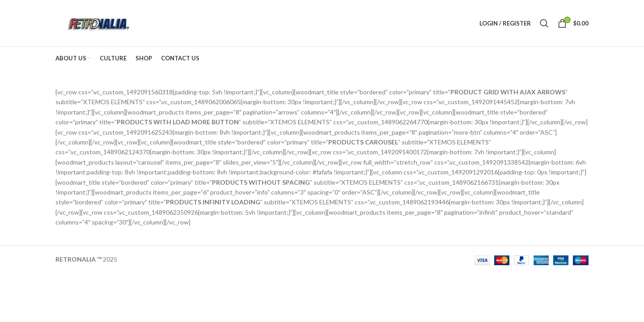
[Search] (544, 23)
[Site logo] (97, 23)
